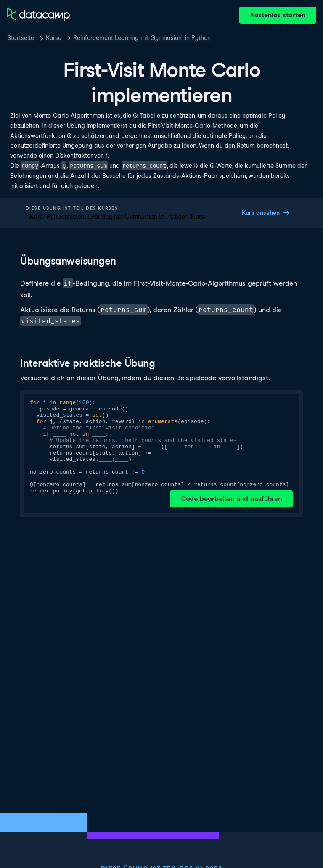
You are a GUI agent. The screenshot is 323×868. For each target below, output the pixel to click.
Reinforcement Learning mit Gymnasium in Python (142, 38)
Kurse (54, 38)
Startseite (21, 38)
